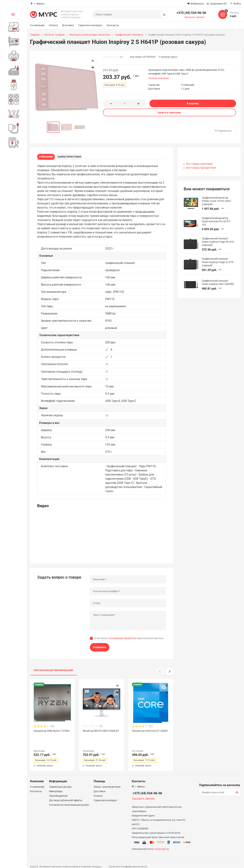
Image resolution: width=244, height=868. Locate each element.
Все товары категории (199, 164)
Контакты (113, 25)
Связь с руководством (107, 782)
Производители (58, 791)
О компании (37, 25)
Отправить (100, 648)
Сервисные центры (60, 782)
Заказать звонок (195, 17)
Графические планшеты (129, 35)
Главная (35, 35)
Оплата (53, 25)
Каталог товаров (55, 35)
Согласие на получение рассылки (69, 800)
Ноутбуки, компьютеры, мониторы (90, 35)
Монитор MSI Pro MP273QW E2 (101, 732)
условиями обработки (123, 639)
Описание (47, 156)
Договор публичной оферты (66, 795)
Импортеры (56, 786)
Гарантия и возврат (91, 25)
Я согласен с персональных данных (129, 639)
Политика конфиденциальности (128, 861)
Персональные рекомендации (53, 671)
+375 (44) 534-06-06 (191, 13)
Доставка (68, 25)
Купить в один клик (169, 112)
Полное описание (159, 78)
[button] (169, 673)
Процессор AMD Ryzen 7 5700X (52, 732)
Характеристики (72, 156)
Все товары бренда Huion (201, 168)
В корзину (193, 103)
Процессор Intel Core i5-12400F (150, 732)
